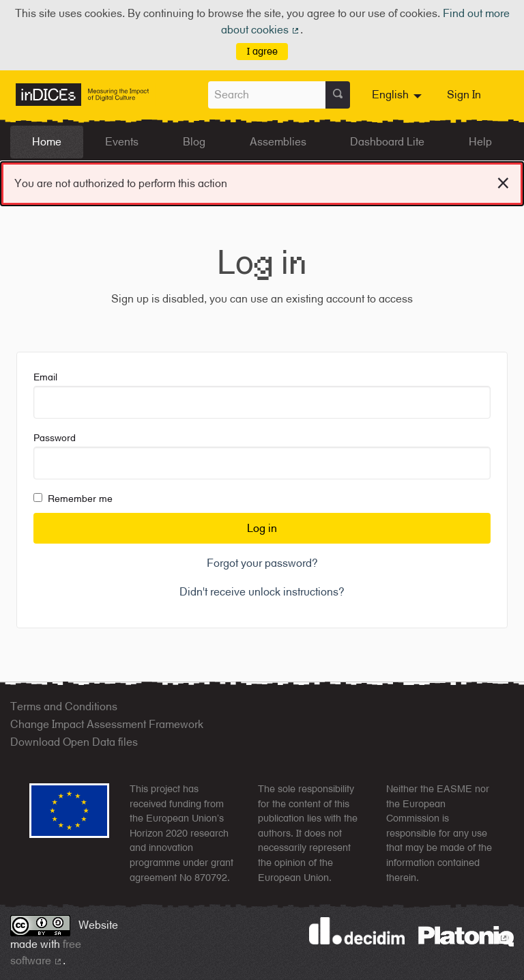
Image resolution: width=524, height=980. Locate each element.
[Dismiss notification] (503, 181)
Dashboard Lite (387, 142)
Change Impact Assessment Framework (107, 724)
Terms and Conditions (64, 706)
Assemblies (278, 142)
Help (480, 142)
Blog (194, 142)
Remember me (73, 499)
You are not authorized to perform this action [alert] (262, 181)
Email (262, 395)
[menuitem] (398, 95)
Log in (262, 528)
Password (262, 456)
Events (122, 142)
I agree (262, 51)
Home (47, 142)
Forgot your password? (262, 563)
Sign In (464, 95)
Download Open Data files (74, 742)
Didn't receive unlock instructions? (262, 592)
